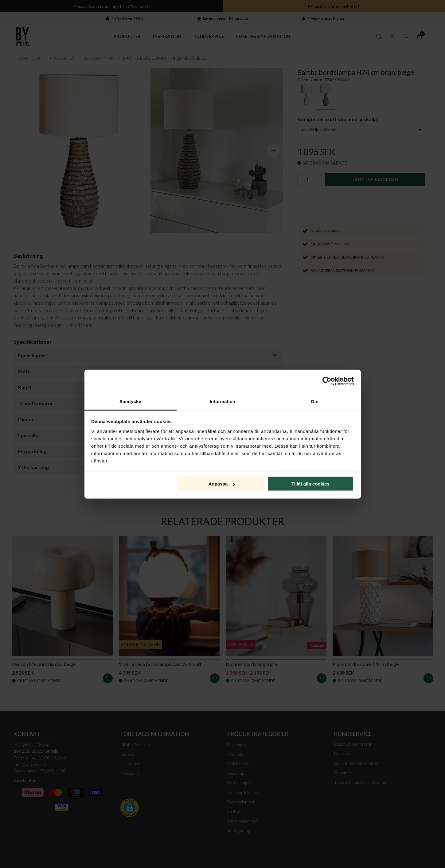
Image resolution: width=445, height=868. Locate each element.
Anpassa (222, 484)
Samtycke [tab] (130, 401)
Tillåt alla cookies (310, 484)
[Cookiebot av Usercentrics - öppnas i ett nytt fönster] (327, 381)
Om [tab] (315, 401)
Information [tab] (223, 401)
